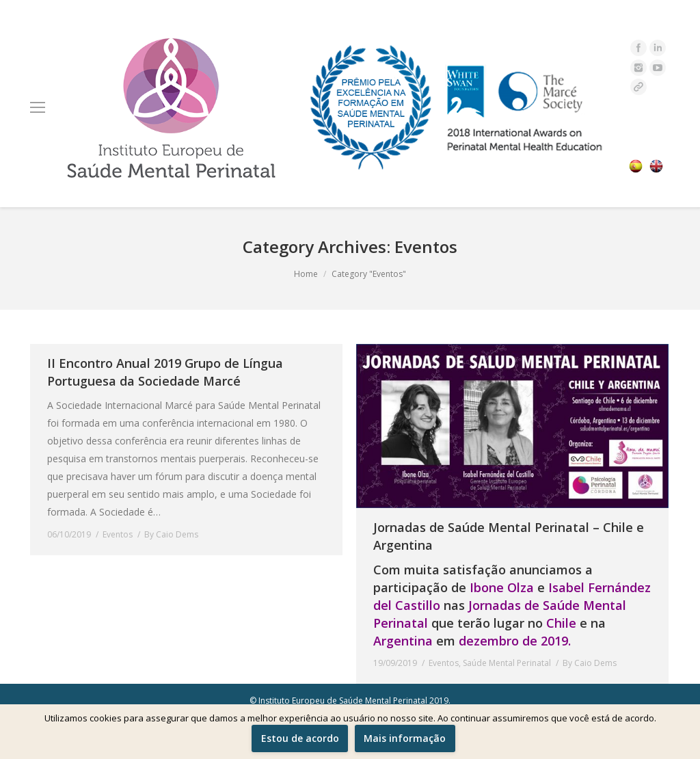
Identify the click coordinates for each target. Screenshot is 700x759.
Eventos (118, 534)
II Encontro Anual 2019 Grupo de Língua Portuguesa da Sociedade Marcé (165, 372)
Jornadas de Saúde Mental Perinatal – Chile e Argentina (509, 536)
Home (306, 274)
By (171, 534)
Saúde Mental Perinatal (507, 663)
